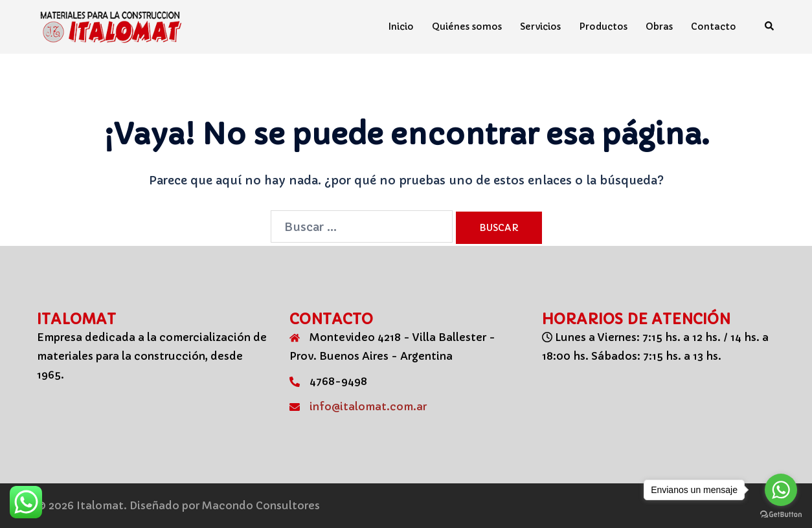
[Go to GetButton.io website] (781, 515)
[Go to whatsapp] (781, 490)
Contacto (714, 27)
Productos (603, 27)
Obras (659, 27)
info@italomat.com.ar (368, 406)
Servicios (540, 27)
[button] (770, 27)
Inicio (401, 27)
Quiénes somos (467, 27)
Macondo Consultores (261, 505)
